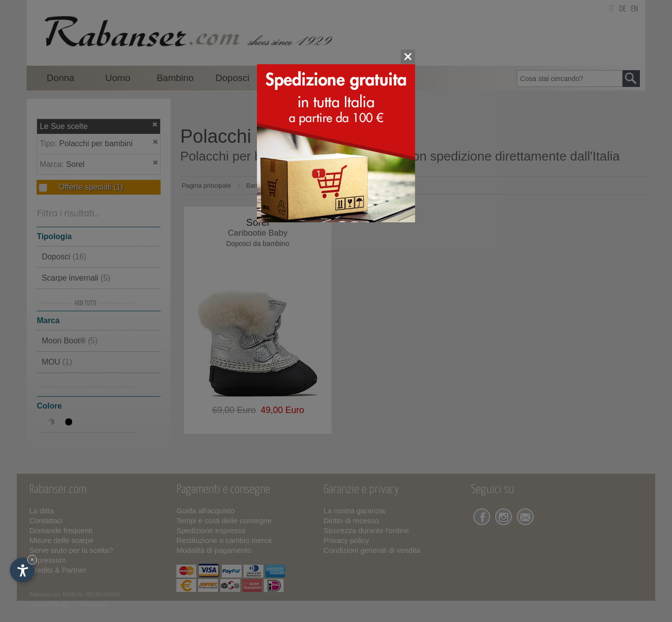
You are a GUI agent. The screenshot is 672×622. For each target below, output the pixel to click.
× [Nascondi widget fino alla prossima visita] (32, 560)
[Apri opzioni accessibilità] (22, 570)
